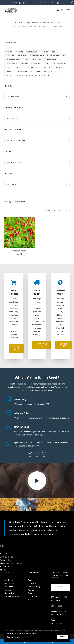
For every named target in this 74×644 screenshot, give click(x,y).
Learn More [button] (64, 345)
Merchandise (10, 586)
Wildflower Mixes (7, 557)
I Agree (63, 637)
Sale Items (9, 580)
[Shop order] (57, 210)
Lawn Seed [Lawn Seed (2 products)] (9, 68)
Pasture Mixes (6, 560)
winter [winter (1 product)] (20, 76)
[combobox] (37, 97)
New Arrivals (10, 593)
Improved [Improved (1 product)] (25, 64)
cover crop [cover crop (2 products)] (22, 56)
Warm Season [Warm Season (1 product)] (42, 72)
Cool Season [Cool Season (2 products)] (10, 56)
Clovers (8, 590)
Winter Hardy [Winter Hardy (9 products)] (31, 76)
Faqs (30, 580)
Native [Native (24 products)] (18, 68)
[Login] (57, 10)
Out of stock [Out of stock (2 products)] (35, 68)
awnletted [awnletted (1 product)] (19, 52)
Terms (30, 593)
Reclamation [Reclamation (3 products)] (23, 72)
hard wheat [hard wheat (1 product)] (37, 60)
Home (13, 26)
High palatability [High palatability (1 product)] (12, 64)
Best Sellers (9, 583)
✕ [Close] (71, 642)
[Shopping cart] (61, 10)
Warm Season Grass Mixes (11, 563)
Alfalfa (3, 570)
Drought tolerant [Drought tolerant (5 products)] (37, 56)
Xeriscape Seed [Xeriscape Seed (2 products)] (44, 76)
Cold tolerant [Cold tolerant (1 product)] (32, 52)
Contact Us (32, 596)
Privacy (31, 599)
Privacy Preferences (12, 637)
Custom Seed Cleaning (14, 596)
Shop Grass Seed (7, 566)
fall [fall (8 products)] (64, 56)
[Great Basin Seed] (11, 10)
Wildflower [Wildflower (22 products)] (54, 72)
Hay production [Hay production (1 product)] (50, 60)
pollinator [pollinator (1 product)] (58, 68)
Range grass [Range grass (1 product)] (10, 72)
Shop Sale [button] (17, 348)
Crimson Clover (20, 251)
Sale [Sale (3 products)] (32, 72)
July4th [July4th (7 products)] (46, 64)
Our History (33, 583)
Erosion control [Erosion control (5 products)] (53, 56)
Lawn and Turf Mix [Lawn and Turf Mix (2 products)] (59, 64)
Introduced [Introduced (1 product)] (36, 64)
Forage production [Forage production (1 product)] (13, 60)
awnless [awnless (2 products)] (9, 52)
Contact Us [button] (43, 345)
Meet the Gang (34, 586)
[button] (68, 10)
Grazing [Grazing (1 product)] (26, 60)
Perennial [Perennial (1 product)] (47, 68)
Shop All (3, 553)
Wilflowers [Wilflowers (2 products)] (10, 76)
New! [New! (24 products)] (26, 68)
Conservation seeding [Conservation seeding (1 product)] (48, 52)
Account (31, 590)
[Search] (53, 10)
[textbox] (37, 97)
